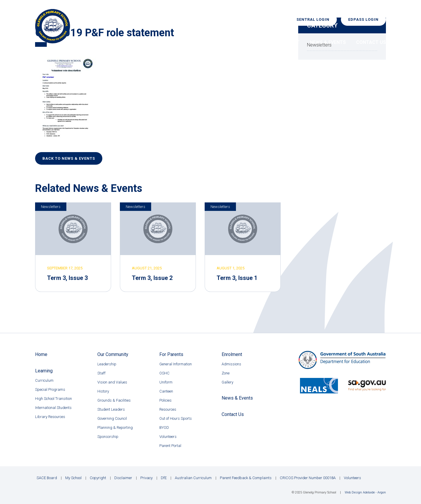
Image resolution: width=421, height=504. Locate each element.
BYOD (164, 428)
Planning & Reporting (115, 428)
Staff (101, 373)
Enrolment (286, 42)
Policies (165, 400)
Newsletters (51, 207)
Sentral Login (313, 19)
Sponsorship (108, 437)
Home (131, 42)
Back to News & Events (69, 158)
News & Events (328, 42)
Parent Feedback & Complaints (246, 478)
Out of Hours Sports (176, 418)
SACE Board (47, 478)
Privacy (146, 478)
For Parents (246, 42)
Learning (209, 42)
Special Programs (50, 389)
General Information (176, 364)
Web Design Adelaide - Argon (365, 492)
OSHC (164, 373)
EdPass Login (363, 19)
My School (73, 478)
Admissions (231, 364)
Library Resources (50, 417)
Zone (226, 373)
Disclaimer (123, 478)
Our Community (168, 42)
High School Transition (54, 399)
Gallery (227, 382)
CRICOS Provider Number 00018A (308, 478)
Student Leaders (111, 409)
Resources (168, 409)
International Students (53, 408)
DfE (164, 478)
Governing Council (112, 418)
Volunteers (168, 437)
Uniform (166, 382)
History (103, 391)
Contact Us (371, 42)
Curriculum (44, 380)
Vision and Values (112, 382)
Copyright (98, 478)
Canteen (166, 391)
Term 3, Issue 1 (237, 278)
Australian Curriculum (193, 478)
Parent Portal (170, 446)
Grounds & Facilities (114, 400)
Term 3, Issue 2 (152, 278)
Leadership (107, 364)
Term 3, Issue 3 (67, 278)
